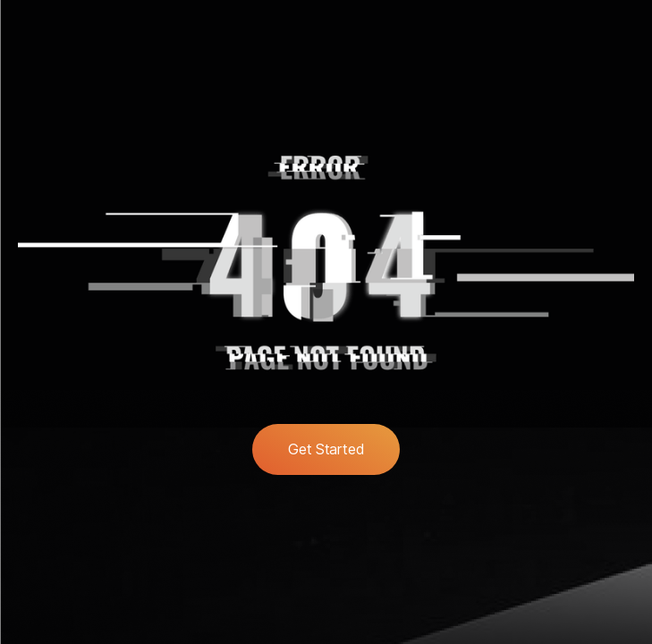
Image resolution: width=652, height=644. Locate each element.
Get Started (326, 449)
